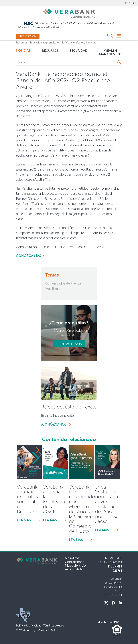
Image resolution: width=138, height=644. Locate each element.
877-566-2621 (113, 595)
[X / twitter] (106, 603)
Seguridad (79, 50)
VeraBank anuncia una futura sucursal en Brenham (28, 499)
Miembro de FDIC (108, 622)
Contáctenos (69, 344)
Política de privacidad (29, 625)
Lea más (24, 520)
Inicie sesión (28, 36)
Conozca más (29, 256)
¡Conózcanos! (54, 424)
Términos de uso (53, 625)
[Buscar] (67, 62)
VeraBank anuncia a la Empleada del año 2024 (54, 499)
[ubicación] (113, 36)
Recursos (50, 50)
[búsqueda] (107, 36)
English (130, 3)
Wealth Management (110, 52)
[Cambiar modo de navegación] (119, 36)
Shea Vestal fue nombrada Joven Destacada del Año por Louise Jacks (107, 504)
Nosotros (72, 558)
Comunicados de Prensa (63, 283)
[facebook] (113, 603)
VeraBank (52, 288)
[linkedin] (120, 603)
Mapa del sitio (75, 565)
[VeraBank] (69, 13)
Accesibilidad (75, 569)
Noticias (23, 50)
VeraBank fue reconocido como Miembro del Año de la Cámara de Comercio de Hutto (81, 509)
